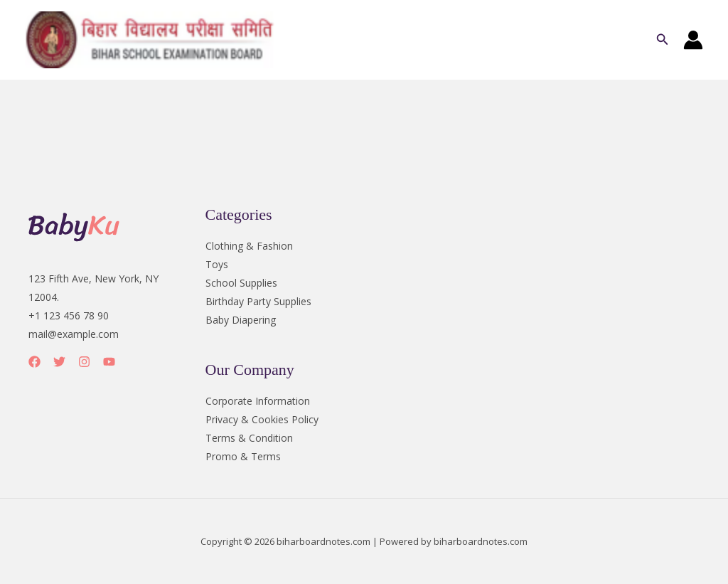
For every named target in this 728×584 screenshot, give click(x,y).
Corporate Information (258, 401)
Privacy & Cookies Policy (262, 419)
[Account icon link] (693, 40)
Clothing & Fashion (249, 246)
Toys (217, 264)
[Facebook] (34, 362)
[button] (663, 40)
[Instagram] (84, 362)
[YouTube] (109, 362)
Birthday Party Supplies (258, 301)
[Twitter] (59, 362)
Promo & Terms (243, 456)
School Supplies (241, 283)
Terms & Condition (249, 438)
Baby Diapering (241, 320)
